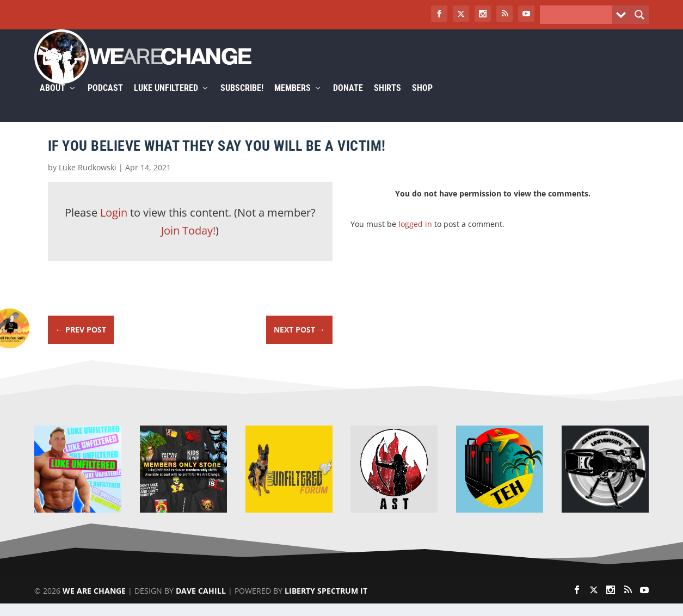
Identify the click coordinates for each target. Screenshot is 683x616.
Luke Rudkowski (88, 180)
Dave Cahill (201, 603)
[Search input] (579, 15)
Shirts (387, 101)
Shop (422, 101)
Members (293, 101)
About (53, 101)
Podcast (105, 101)
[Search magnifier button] (639, 15)
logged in (415, 236)
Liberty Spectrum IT (326, 603)
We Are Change (94, 603)
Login (114, 225)
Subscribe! (242, 101)
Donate (348, 101)
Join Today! (188, 244)
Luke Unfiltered (166, 101)
